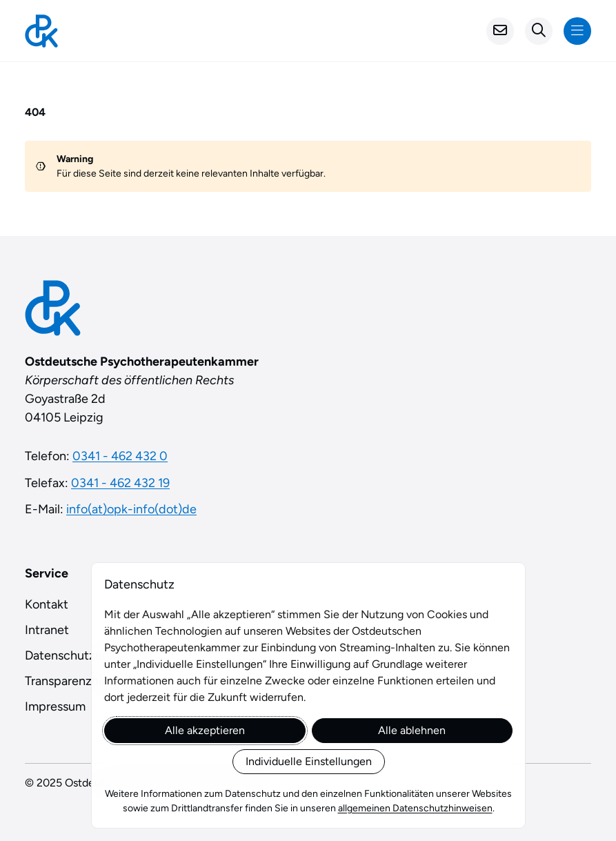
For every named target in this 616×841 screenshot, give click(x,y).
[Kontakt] (500, 31)
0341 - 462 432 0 (120, 456)
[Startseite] (41, 31)
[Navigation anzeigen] (577, 31)
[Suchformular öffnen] (539, 31)
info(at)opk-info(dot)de (131, 509)
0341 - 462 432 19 (120, 483)
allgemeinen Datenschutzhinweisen (415, 808)
